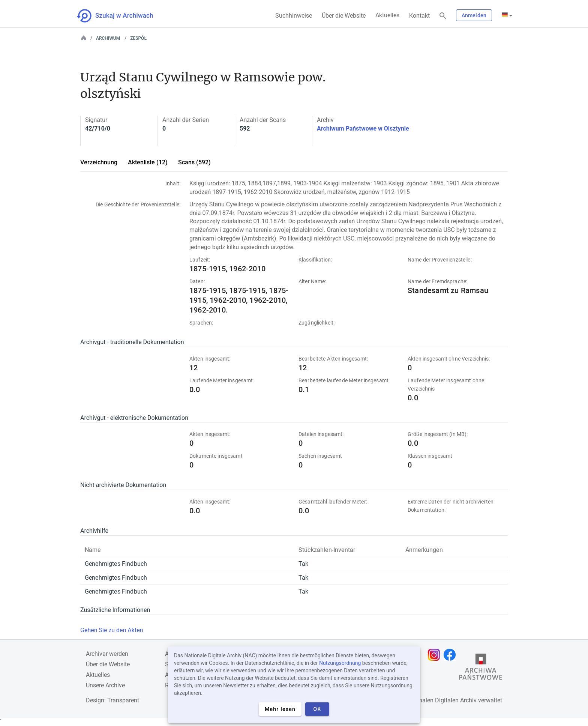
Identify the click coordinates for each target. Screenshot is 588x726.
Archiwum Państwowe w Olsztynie (363, 129)
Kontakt (419, 16)
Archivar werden (107, 654)
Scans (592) (194, 162)
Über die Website (344, 16)
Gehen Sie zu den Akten (112, 630)
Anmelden (474, 15)
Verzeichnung (99, 162)
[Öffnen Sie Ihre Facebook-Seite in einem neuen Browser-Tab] (451, 655)
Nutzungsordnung (340, 663)
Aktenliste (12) (148, 162)
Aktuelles (387, 15)
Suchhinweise (294, 16)
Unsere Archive (105, 685)
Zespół (138, 38)
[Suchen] (443, 16)
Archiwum (108, 38)
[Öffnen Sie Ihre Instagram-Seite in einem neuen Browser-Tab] (436, 655)
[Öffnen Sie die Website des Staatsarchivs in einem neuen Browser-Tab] (481, 669)
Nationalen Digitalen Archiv (441, 700)
